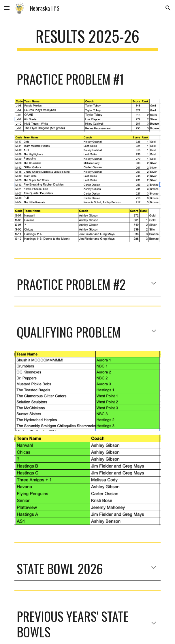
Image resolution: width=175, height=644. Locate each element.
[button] (7, 8)
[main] (87, 39)
